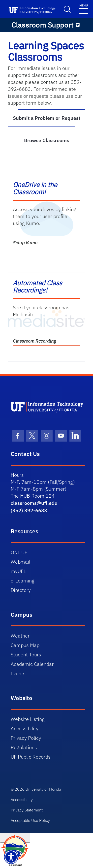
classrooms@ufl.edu (34, 503)
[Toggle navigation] (84, 9)
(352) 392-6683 (29, 510)
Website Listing (28, 719)
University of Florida (43, 789)
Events (18, 673)
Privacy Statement (27, 810)
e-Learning (23, 581)
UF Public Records (31, 757)
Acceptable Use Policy (30, 820)
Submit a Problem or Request (47, 118)
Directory (21, 590)
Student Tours (26, 655)
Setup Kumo (25, 243)
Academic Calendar (32, 664)
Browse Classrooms (47, 140)
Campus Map (25, 645)
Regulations (24, 747)
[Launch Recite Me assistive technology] (11, 857)
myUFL (18, 571)
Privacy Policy (26, 738)
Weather (20, 636)
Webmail (20, 562)
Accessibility (25, 728)
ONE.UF (19, 552)
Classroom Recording (34, 341)
